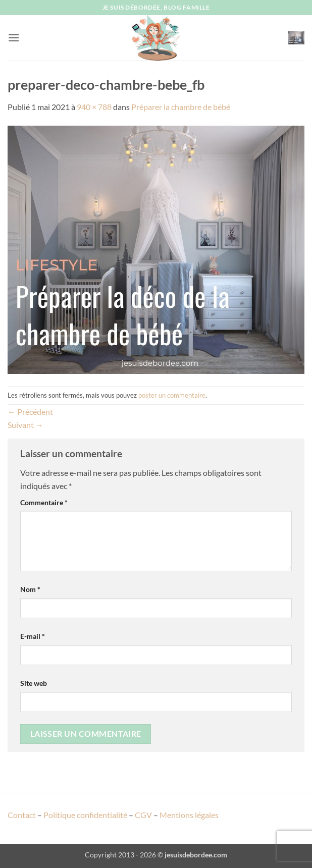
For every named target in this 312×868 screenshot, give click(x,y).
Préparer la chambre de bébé (181, 107)
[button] (14, 38)
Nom (30, 589)
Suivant (25, 425)
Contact (22, 815)
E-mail (33, 636)
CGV (143, 815)
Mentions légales (189, 815)
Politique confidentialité (85, 815)
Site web (34, 683)
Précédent (30, 412)
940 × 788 (94, 107)
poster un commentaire (172, 395)
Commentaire (44, 502)
